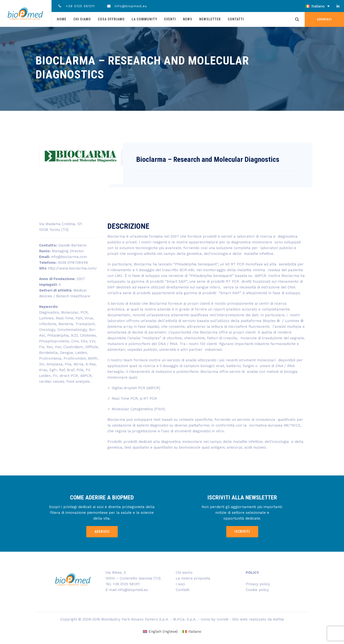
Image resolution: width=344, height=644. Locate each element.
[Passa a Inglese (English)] (160, 632)
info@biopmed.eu (127, 6)
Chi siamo (82, 19)
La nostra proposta (193, 578)
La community (144, 19)
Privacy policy (258, 584)
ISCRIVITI (242, 532)
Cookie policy (257, 590)
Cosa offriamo (111, 19)
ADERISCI (324, 19)
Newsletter (210, 19)
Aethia (278, 619)
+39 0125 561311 (76, 6)
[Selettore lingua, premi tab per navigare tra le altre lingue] (304, 6)
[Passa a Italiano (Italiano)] (192, 632)
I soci (180, 584)
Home (62, 19)
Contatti (236, 19)
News (188, 19)
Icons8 (222, 619)
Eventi (170, 19)
